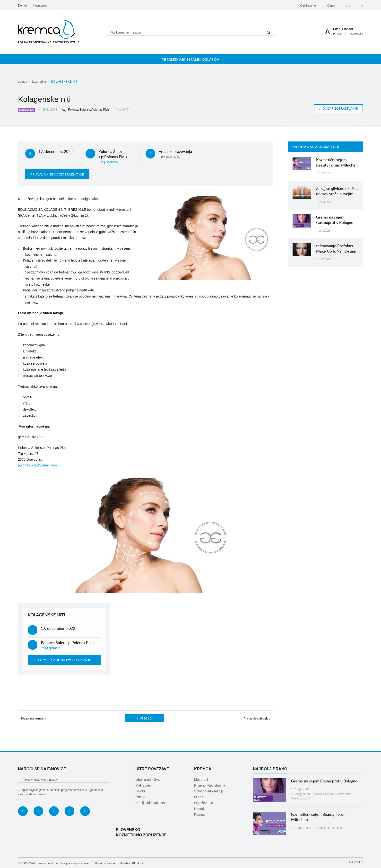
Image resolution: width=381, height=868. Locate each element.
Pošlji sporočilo (108, 162)
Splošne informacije (209, 791)
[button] (120, 32)
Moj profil (344, 29)
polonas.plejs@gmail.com (37, 465)
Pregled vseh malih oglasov (190, 59)
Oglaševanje (308, 5)
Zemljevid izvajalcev (150, 803)
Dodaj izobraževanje (338, 109)
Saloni (140, 791)
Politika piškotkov (132, 863)
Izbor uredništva (147, 780)
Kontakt (200, 809)
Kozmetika (40, 5)
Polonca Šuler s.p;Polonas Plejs (86, 110)
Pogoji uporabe (105, 863)
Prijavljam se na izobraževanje (57, 174)
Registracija (356, 33)
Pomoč (199, 815)
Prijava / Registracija (210, 785)
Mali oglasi (143, 785)
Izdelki (140, 797)
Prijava (337, 33)
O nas (331, 5)
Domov (23, 5)
